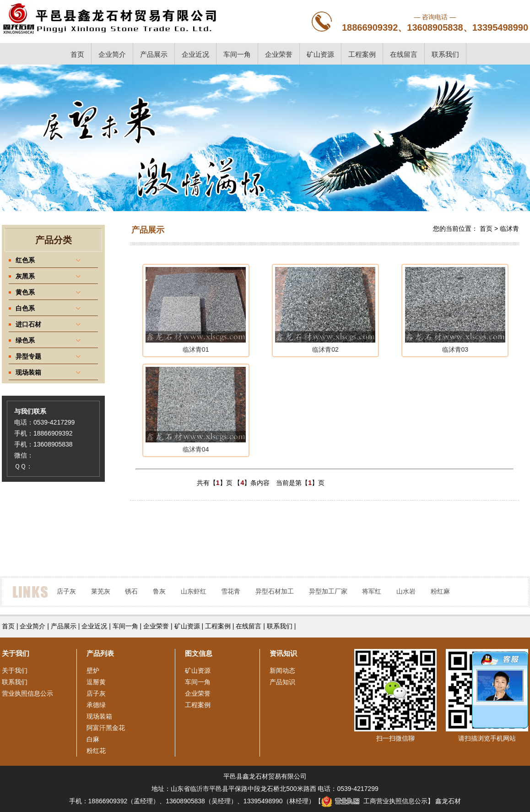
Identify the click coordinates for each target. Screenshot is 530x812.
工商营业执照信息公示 (374, 801)
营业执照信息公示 (27, 693)
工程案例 (362, 54)
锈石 (131, 591)
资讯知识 (283, 653)
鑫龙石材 (448, 801)
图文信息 (199, 653)
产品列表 (100, 653)
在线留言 (404, 54)
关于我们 (15, 670)
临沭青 (509, 229)
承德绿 (96, 705)
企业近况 (195, 54)
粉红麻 (440, 591)
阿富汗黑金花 (106, 728)
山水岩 (406, 591)
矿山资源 (320, 54)
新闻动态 (282, 670)
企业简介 (112, 54)
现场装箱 (99, 716)
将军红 (372, 591)
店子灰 (66, 591)
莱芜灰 (101, 591)
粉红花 (96, 751)
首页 (77, 54)
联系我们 (445, 54)
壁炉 (93, 670)
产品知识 (282, 682)
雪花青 (231, 591)
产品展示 (154, 54)
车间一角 (237, 54)
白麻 (93, 739)
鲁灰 (159, 591)
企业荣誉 (279, 54)
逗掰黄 (96, 682)
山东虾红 (194, 591)
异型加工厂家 (328, 591)
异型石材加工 (275, 591)
